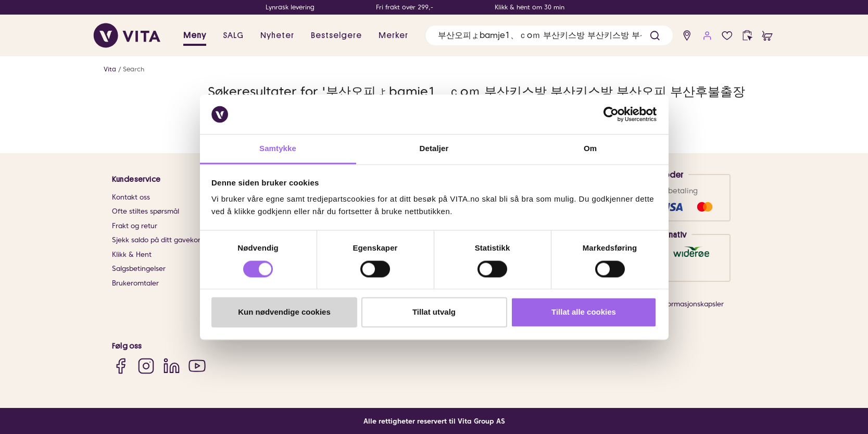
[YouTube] (197, 366)
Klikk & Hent (132, 255)
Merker (393, 35)
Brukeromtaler (135, 283)
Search (134, 69)
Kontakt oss (131, 197)
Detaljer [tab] (434, 149)
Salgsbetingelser (139, 269)
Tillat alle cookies (584, 312)
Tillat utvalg (434, 312)
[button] (655, 36)
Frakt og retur (135, 226)
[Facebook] (121, 366)
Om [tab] (590, 149)
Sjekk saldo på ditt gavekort (158, 240)
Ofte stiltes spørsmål (146, 211)
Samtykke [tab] (278, 149)
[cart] (767, 36)
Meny (195, 35)
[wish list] (727, 36)
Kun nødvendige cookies (284, 312)
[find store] (687, 36)
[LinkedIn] (172, 366)
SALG (233, 35)
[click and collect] (747, 36)
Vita (110, 69)
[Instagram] (146, 366)
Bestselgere (336, 35)
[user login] (707, 36)
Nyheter (277, 35)
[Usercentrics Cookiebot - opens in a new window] (611, 114)
